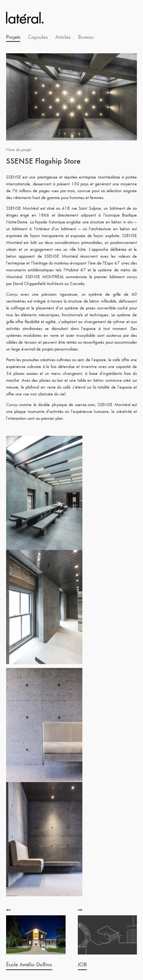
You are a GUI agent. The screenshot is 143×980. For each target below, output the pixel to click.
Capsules (38, 37)
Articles (63, 37)
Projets (13, 37)
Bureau (86, 37)
